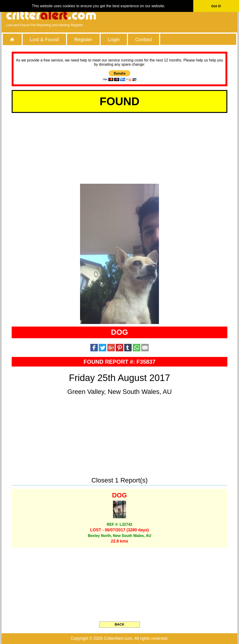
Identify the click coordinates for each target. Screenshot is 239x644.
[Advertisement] (179, 15)
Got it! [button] (216, 6)
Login (114, 39)
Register (83, 39)
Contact (144, 39)
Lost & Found (44, 39)
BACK (119, 624)
